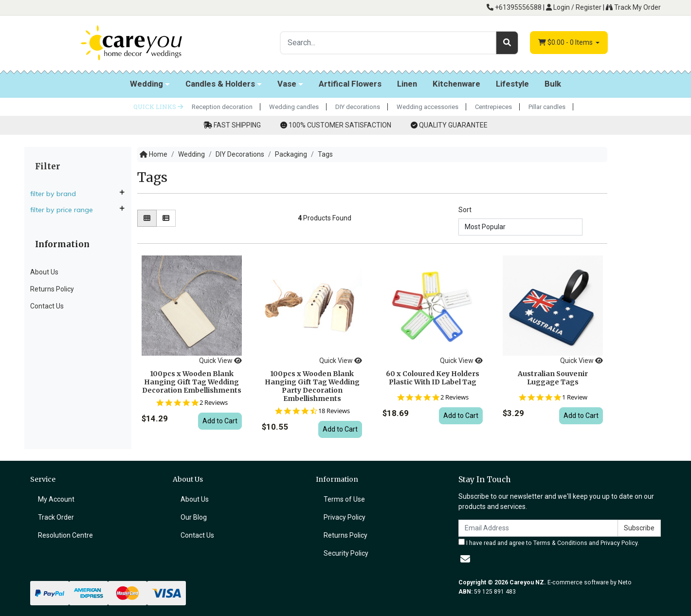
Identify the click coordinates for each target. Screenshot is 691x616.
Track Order (56, 517)
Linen (407, 84)
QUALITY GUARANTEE (453, 125)
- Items (566, 43)
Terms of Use (344, 499)
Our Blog (194, 517)
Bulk (553, 84)
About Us (44, 272)
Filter (48, 166)
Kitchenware (456, 84)
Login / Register (574, 7)
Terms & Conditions (560, 543)
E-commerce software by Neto (590, 582)
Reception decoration (222, 107)
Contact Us (47, 306)
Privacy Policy (345, 517)
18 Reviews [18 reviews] (334, 411)
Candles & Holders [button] (220, 84)
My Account (56, 499)
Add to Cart (220, 421)
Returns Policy (52, 289)
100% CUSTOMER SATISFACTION (340, 125)
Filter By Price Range (65, 210)
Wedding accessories (427, 107)
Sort (465, 210)
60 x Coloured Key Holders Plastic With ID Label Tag (433, 378)
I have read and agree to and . (549, 543)
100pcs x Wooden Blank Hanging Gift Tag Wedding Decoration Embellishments (192, 382)
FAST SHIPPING (237, 125)
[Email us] (465, 559)
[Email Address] (538, 528)
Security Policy (346, 553)
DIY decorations (358, 107)
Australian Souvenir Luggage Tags (553, 378)
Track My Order (633, 7)
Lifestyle (512, 84)
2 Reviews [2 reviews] (214, 403)
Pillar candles (547, 107)
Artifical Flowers (350, 84)
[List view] (166, 218)
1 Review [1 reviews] (575, 397)
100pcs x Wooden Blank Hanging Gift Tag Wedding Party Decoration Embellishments (312, 386)
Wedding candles (294, 107)
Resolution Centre (65, 535)
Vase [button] (287, 84)
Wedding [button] (146, 84)
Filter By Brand (57, 194)
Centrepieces (493, 107)
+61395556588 (514, 7)
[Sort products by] (520, 227)
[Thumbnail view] (147, 218)
